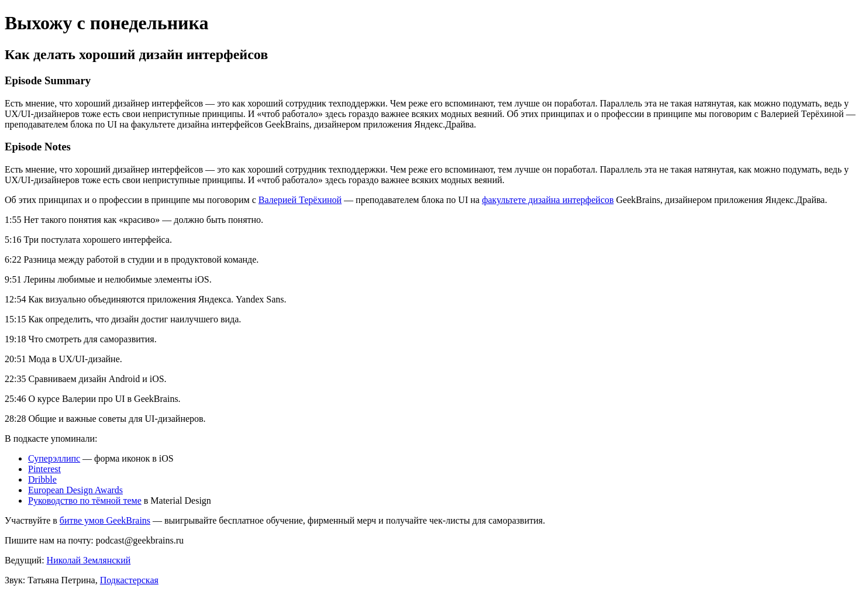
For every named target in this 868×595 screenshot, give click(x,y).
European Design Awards (75, 490)
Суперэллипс (54, 458)
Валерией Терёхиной (300, 200)
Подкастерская (129, 580)
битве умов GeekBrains (105, 520)
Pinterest (44, 469)
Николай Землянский (89, 560)
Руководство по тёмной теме (85, 501)
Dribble (42, 479)
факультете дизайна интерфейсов (548, 200)
